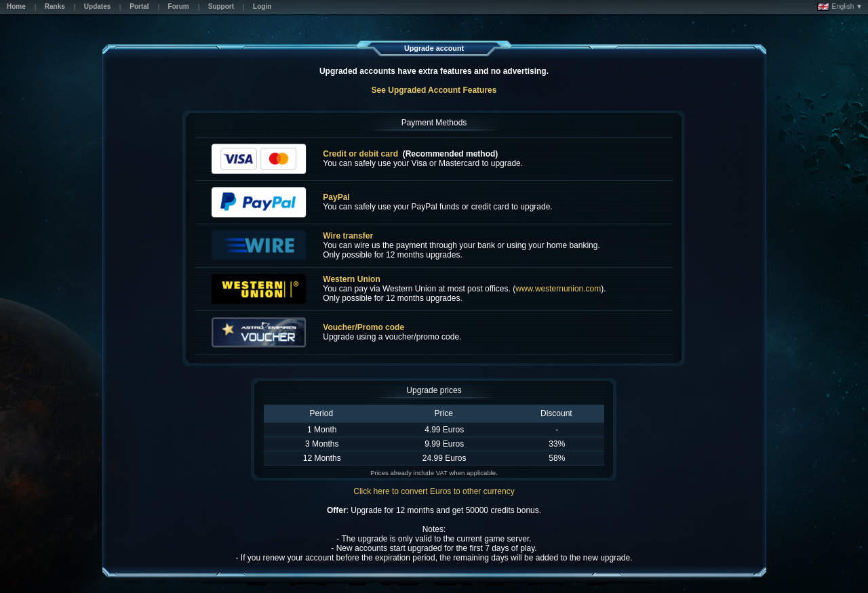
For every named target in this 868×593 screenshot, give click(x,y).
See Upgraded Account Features (434, 90)
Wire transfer (348, 236)
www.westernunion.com (558, 289)
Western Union (351, 279)
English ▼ (840, 7)
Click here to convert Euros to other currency (434, 491)
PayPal (336, 197)
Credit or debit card (360, 154)
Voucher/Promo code (363, 327)
